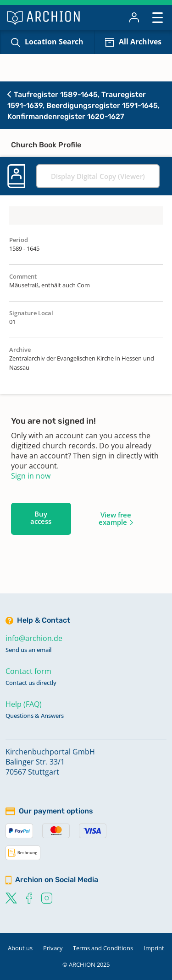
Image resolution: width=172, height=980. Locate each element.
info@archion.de (34, 638)
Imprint (154, 948)
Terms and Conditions (103, 948)
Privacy (53, 948)
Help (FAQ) (24, 704)
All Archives (140, 42)
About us (20, 948)
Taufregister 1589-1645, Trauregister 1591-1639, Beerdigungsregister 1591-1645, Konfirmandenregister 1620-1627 (83, 105)
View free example (115, 518)
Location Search (54, 42)
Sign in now (31, 476)
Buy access (41, 517)
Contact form (28, 671)
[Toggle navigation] (158, 17)
